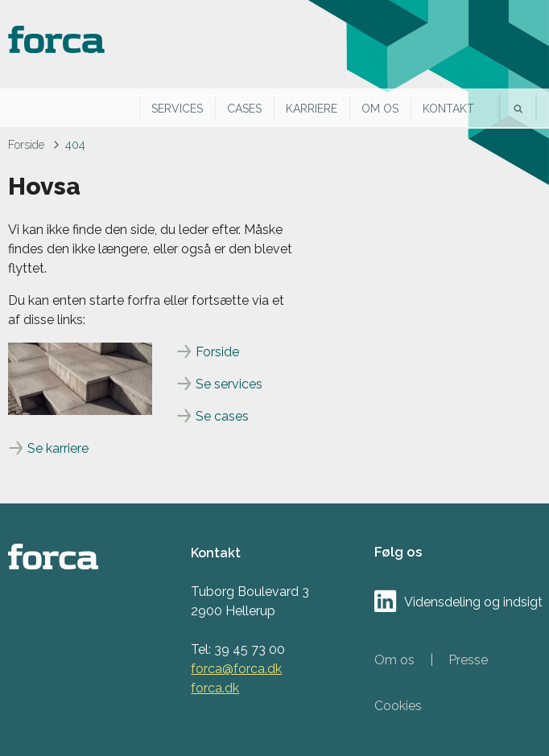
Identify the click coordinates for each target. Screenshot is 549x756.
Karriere (312, 109)
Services (177, 109)
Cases (244, 109)
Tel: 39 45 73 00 (238, 649)
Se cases (222, 416)
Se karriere (58, 448)
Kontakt (448, 109)
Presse (468, 660)
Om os (380, 109)
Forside (26, 145)
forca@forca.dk (236, 669)
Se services (229, 384)
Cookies (398, 706)
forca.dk (215, 688)
